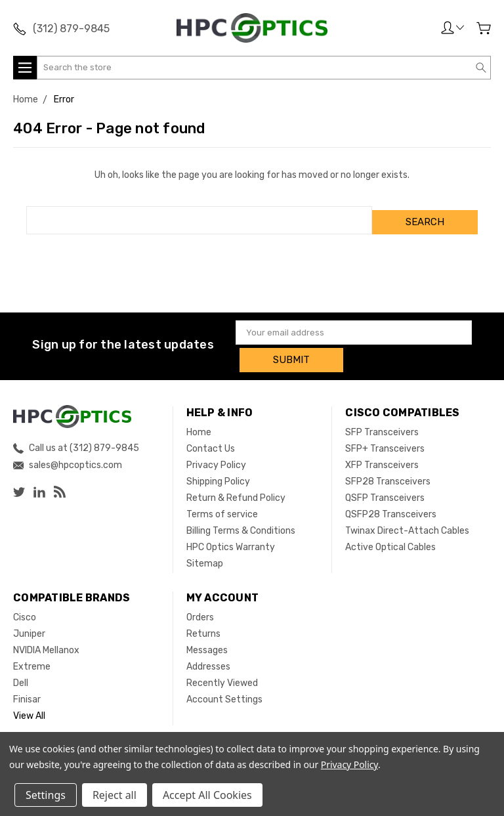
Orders (200, 610)
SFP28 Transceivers (388, 474)
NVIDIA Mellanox (46, 643)
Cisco (25, 610)
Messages (207, 643)
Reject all (115, 795)
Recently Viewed (222, 676)
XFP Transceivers (382, 458)
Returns (203, 627)
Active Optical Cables (390, 540)
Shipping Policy (218, 474)
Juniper (29, 627)
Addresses (208, 659)
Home (199, 425)
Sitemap (205, 556)
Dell (21, 676)
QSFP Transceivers (385, 491)
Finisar (27, 692)
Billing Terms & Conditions (241, 524)
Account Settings (224, 692)
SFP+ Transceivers (385, 441)
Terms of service (222, 507)
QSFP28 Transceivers (391, 507)
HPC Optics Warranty (231, 540)
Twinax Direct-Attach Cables (407, 524)
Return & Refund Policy (236, 491)
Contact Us (211, 441)
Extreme (32, 659)
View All (29, 709)
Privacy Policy (216, 458)
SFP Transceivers (382, 425)
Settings (46, 795)
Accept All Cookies (207, 795)
